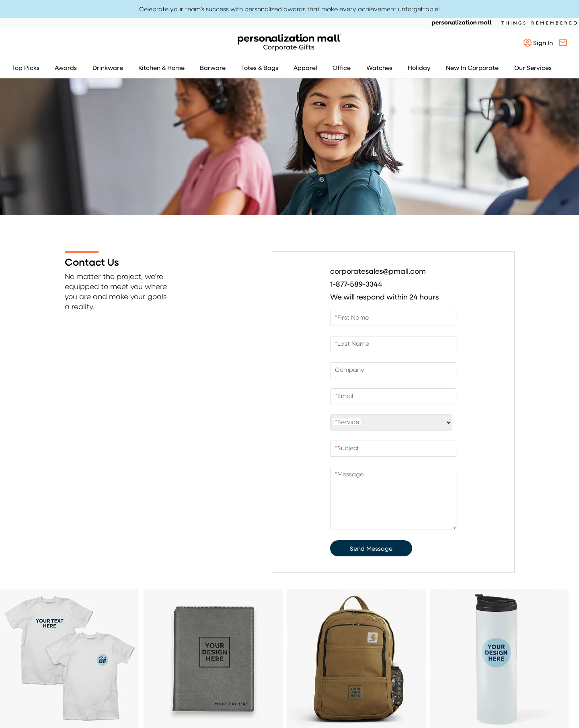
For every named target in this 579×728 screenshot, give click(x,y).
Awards (66, 68)
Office (342, 68)
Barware (213, 68)
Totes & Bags (260, 68)
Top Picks (26, 68)
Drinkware (108, 68)
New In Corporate (472, 68)
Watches (379, 68)
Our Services (533, 68)
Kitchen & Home (161, 68)
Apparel (305, 68)
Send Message (371, 548)
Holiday (419, 68)
